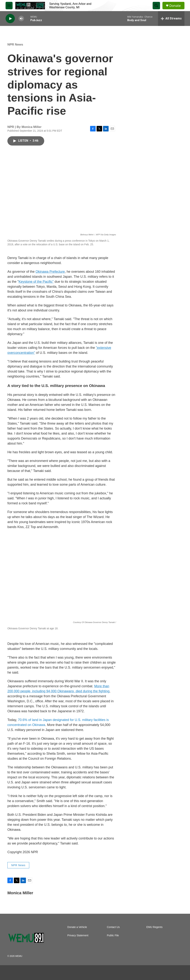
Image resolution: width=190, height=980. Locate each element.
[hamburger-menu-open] (9, 6)
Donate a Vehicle (77, 927)
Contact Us (113, 927)
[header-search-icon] (156, 6)
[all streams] (171, 19)
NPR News (15, 45)
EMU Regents (154, 927)
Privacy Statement (78, 935)
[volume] (21, 19)
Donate (175, 6)
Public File (113, 935)
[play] (10, 19)
